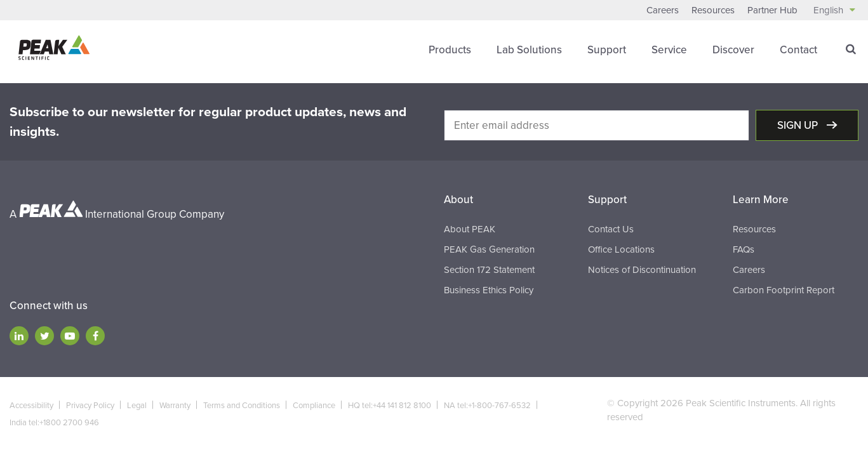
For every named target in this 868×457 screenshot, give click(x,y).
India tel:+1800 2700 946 (54, 423)
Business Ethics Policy (489, 290)
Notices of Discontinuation (642, 270)
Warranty (175, 406)
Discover (733, 50)
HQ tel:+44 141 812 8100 (390, 406)
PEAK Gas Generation (489, 249)
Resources (713, 10)
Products (450, 50)
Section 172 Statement (489, 270)
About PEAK (470, 229)
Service (669, 50)
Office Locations (621, 249)
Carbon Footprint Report (784, 290)
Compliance (314, 406)
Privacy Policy (90, 406)
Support (607, 50)
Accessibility (31, 406)
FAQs (744, 249)
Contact (798, 50)
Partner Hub (772, 10)
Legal (137, 406)
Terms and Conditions (242, 406)
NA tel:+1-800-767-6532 (487, 406)
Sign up (799, 125)
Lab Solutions (529, 50)
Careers (663, 10)
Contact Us (611, 229)
